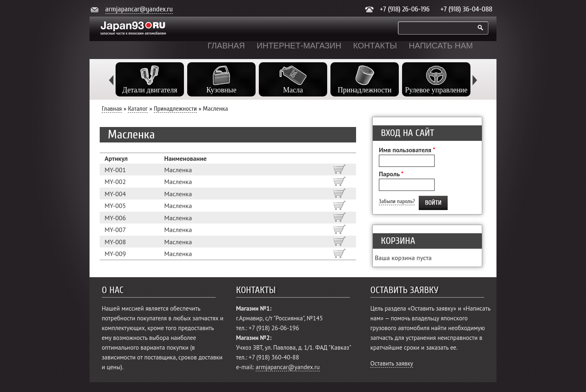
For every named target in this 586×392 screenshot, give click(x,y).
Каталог (138, 109)
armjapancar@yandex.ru (139, 9)
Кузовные (221, 90)
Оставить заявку (392, 363)
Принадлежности (365, 90)
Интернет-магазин (299, 46)
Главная (226, 46)
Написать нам (441, 46)
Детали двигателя (150, 90)
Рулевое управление (436, 90)
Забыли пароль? (397, 201)
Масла (293, 90)
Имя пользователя (407, 150)
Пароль (391, 174)
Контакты (375, 46)
